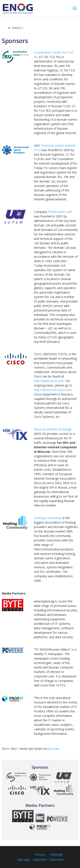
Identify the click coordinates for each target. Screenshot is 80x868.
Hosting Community (48, 518)
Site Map (24, 860)
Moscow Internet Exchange (53, 429)
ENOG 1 (15, 28)
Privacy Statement (40, 857)
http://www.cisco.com (49, 381)
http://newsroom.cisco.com (53, 390)
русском (53, 749)
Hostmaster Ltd (60, 212)
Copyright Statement (56, 857)
